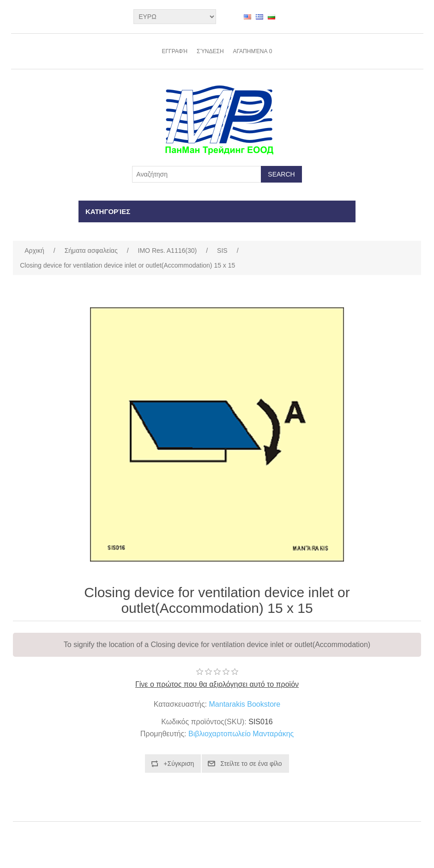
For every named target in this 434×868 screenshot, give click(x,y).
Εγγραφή (175, 51)
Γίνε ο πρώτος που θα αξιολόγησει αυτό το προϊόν (217, 684)
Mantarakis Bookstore (245, 704)
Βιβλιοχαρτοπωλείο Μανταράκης (241, 734)
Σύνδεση (210, 51)
